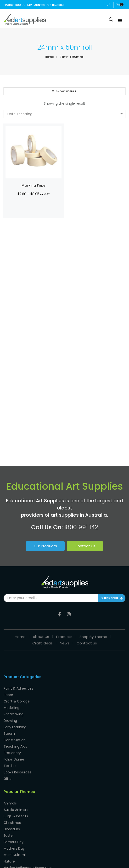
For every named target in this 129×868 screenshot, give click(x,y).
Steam (9, 733)
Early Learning (15, 726)
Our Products (45, 546)
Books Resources (17, 772)
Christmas (12, 822)
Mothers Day (14, 848)
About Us (41, 636)
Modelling (11, 707)
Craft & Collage (17, 701)
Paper (8, 694)
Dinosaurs (12, 828)
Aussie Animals (16, 809)
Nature (9, 861)
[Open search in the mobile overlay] (111, 19)
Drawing (10, 720)
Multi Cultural (15, 854)
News (65, 642)
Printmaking (14, 713)
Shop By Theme (93, 636)
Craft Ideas (42, 642)
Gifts (8, 778)
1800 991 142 (81, 527)
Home (20, 636)
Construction (15, 739)
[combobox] (64, 114)
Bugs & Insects (16, 815)
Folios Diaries (14, 759)
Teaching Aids (15, 746)
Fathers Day (14, 841)
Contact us (87, 642)
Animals (10, 803)
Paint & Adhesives (18, 688)
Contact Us (85, 546)
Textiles (10, 765)
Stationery (12, 752)
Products (64, 636)
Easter (9, 835)
